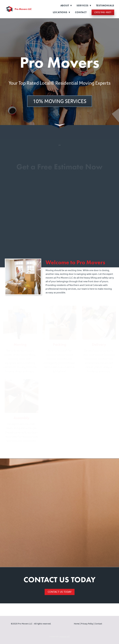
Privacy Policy (87, 624)
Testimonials (105, 5)
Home (77, 624)
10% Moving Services (60, 101)
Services (84, 5)
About (66, 5)
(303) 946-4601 (103, 12)
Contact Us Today (60, 592)
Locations (61, 12)
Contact (81, 12)
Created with (59, 636)
